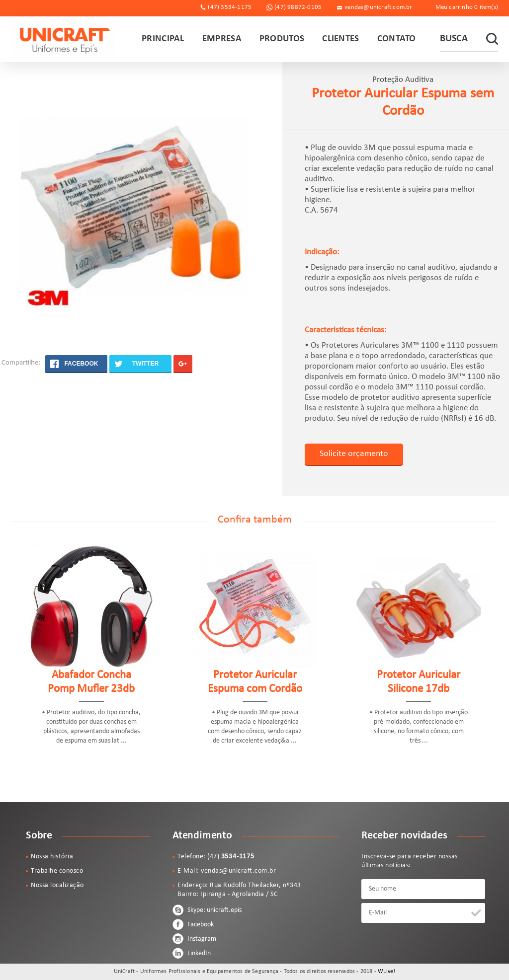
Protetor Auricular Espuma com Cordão (255, 682)
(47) (231, 857)
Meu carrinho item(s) (467, 7)
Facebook (193, 924)
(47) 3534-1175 (230, 7)
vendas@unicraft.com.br (378, 7)
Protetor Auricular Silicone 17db (419, 682)
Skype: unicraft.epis (207, 910)
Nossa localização (57, 885)
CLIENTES (340, 39)
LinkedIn (192, 953)
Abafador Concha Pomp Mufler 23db (91, 682)
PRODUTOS (282, 39)
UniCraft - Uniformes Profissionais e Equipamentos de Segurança (63, 39)
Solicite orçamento (354, 454)
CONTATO (397, 39)
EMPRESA (222, 39)
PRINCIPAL (163, 39)
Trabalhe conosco (57, 871)
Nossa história (52, 857)
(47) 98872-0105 (298, 7)
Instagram (194, 939)
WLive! (386, 972)
